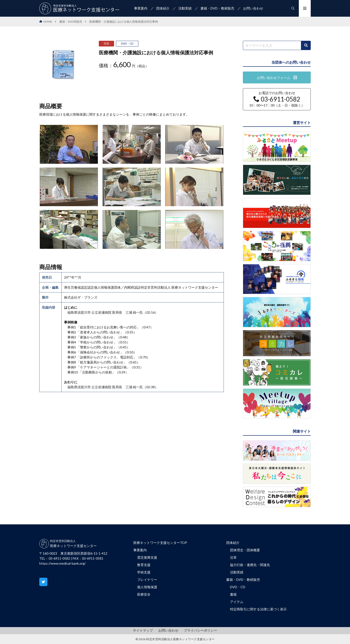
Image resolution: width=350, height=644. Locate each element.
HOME (48, 22)
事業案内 (141, 8)
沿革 (233, 557)
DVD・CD (127, 43)
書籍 (233, 594)
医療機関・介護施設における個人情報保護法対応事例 (124, 22)
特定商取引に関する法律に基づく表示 (258, 609)
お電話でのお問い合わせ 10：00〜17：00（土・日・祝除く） (277, 99)
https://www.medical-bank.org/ (62, 563)
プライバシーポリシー (200, 630)
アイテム (237, 602)
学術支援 (144, 572)
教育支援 (144, 565)
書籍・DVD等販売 (71, 22)
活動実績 (185, 8)
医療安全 (144, 594)
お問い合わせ (253, 8)
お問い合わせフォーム (277, 78)
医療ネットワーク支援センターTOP (160, 543)
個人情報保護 (147, 587)
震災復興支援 (147, 557)
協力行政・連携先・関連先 (250, 565)
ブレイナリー (147, 580)
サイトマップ (143, 630)
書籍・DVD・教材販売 (217, 8)
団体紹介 (163, 8)
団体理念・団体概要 (245, 550)
